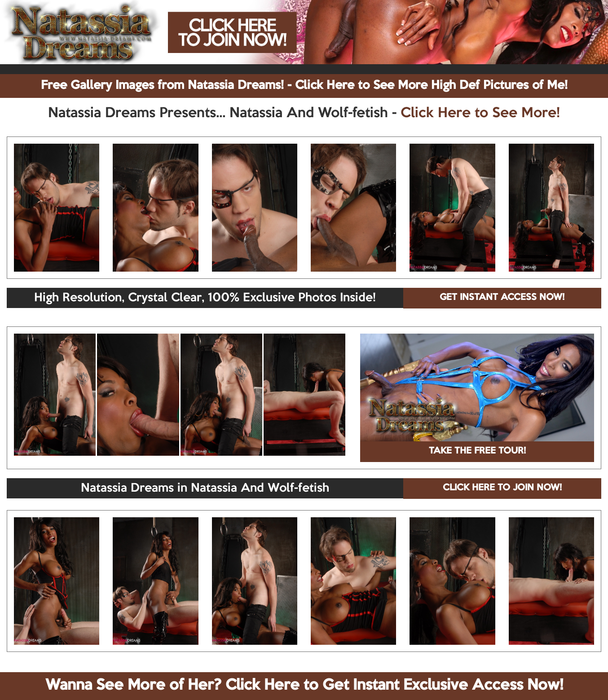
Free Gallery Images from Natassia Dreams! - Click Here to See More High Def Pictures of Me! (304, 86)
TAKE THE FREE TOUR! (477, 451)
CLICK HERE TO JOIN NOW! (502, 488)
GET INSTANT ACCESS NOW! (502, 298)
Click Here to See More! (480, 114)
